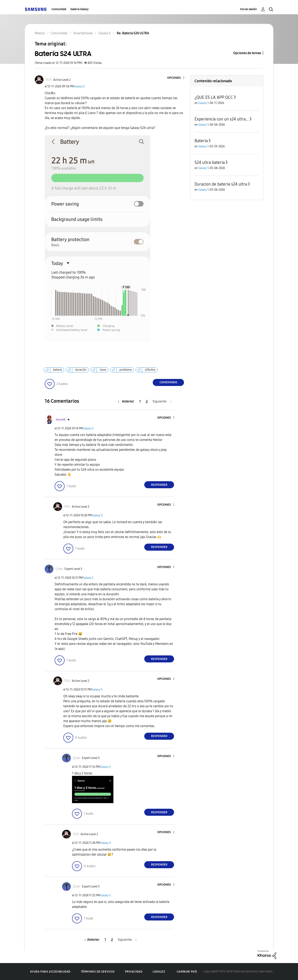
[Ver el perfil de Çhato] (59, 569)
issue (103, 370)
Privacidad (134, 972)
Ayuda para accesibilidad (50, 972)
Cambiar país (187, 972)
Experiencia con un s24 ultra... (222, 119)
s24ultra (150, 370)
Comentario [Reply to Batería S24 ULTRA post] (168, 382)
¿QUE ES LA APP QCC (214, 97)
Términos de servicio (98, 972)
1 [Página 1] (140, 401)
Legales (159, 972)
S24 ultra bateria (210, 162)
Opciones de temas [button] (247, 53)
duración (81, 370)
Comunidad (59, 9)
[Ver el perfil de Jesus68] (61, 420)
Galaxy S (79, 86)
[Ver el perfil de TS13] (49, 80)
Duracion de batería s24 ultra (221, 184)
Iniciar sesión (248, 9)
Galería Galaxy (79, 9)
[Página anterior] (127, 401)
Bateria (201, 141)
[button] (177, 78)
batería (57, 370)
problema (126, 370)
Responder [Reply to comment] (159, 485)
